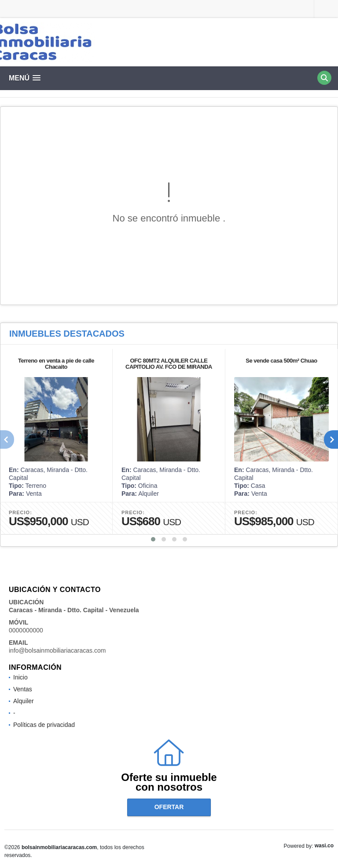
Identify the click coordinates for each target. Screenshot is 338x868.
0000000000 (26, 630)
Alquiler (24, 701)
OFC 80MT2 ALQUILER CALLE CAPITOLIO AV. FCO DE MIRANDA (169, 364)
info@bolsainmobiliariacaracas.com (57, 650)
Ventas (23, 689)
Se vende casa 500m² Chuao (281, 361)
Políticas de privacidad (44, 725)
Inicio (20, 677)
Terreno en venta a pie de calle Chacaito (56, 364)
